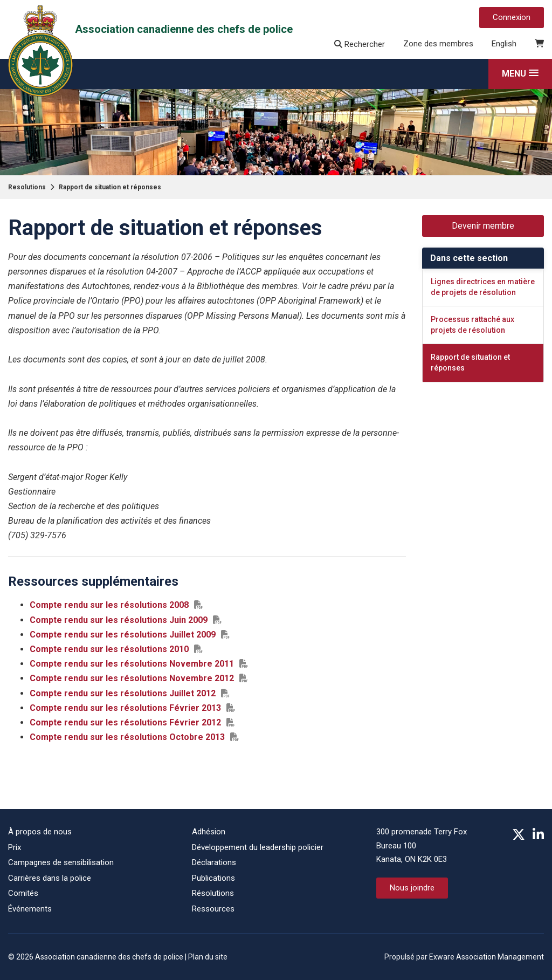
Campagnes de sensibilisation (61, 862)
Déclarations (214, 862)
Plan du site (208, 957)
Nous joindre (412, 888)
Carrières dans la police (50, 878)
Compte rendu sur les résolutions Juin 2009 (119, 620)
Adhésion (209, 832)
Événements (30, 909)
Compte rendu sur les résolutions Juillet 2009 (123, 635)
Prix (15, 847)
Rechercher (360, 44)
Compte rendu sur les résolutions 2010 (109, 649)
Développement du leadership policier (258, 847)
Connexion (512, 17)
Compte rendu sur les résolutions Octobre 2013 (127, 737)
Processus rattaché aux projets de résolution (472, 325)
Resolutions (27, 187)
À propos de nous (40, 832)
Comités (23, 893)
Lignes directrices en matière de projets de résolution (483, 287)
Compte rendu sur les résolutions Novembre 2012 (132, 678)
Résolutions (213, 893)
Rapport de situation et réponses (110, 187)
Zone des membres (438, 44)
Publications (213, 878)
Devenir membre (483, 226)
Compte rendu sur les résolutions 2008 (109, 605)
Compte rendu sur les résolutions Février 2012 (125, 722)
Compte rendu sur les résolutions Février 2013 (125, 708)
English (504, 44)
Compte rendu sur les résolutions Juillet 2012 (123, 693)
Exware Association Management (487, 957)
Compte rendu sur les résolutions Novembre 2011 (132, 664)
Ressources (213, 909)
